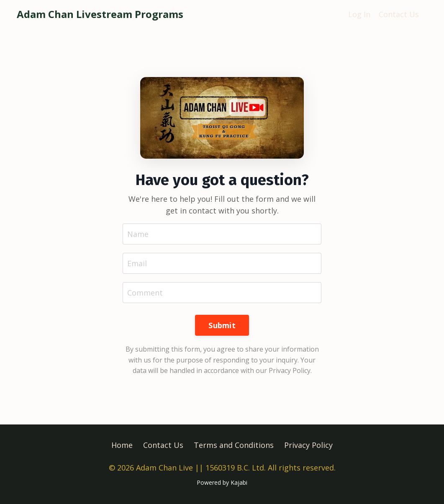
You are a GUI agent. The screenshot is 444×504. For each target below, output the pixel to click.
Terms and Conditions (234, 445)
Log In (359, 14)
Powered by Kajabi (222, 482)
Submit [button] (222, 325)
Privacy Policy (308, 445)
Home (122, 445)
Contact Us (399, 14)
